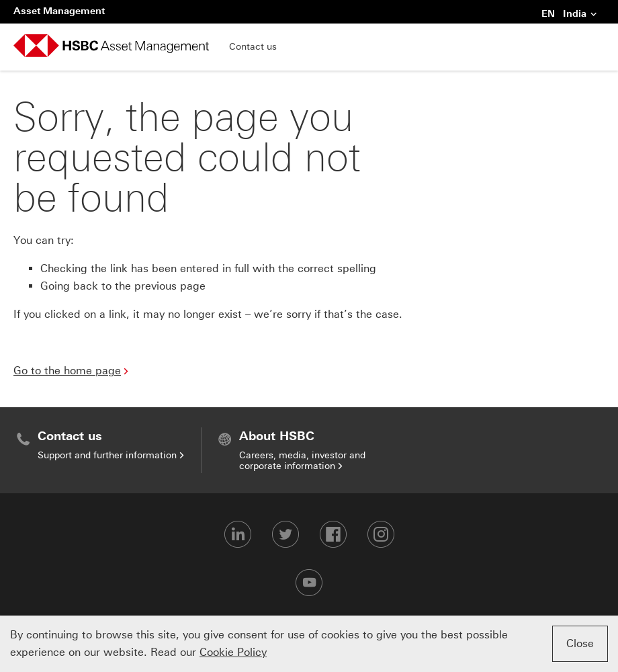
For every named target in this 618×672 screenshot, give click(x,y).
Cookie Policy (233, 652)
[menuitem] (107, 445)
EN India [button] (570, 15)
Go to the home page (67, 371)
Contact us (253, 47)
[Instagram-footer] (381, 534)
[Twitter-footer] (285, 534)
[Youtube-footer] (309, 583)
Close (580, 643)
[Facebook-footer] (333, 534)
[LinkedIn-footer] (238, 534)
